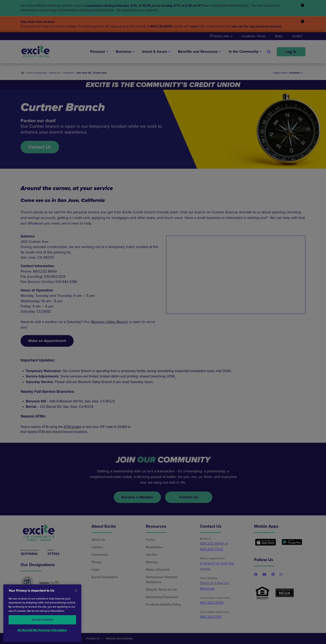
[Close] (76, 591)
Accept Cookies (42, 620)
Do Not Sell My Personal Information (42, 630)
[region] (42, 613)
